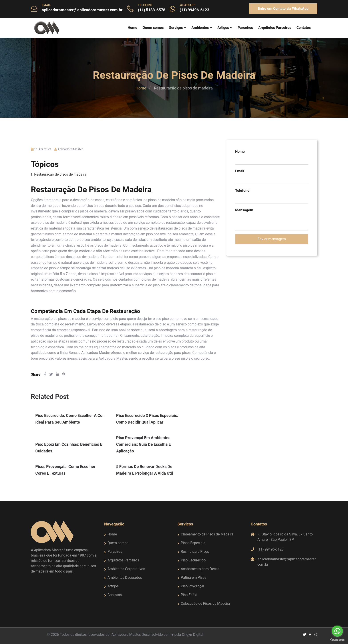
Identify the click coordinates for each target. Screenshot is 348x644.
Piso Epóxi (189, 595)
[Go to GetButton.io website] (337, 640)
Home (132, 28)
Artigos (223, 28)
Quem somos (153, 28)
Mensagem (244, 210)
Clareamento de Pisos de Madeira (207, 534)
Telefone (242, 191)
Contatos (304, 28)
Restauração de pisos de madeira (60, 174)
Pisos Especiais (193, 543)
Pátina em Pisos (194, 578)
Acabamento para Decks (200, 569)
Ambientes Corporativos (126, 569)
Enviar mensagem (272, 239)
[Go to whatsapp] (337, 631)
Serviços (176, 28)
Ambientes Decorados (125, 578)
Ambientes (200, 28)
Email (240, 171)
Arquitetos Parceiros (275, 28)
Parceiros (245, 28)
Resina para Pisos (195, 552)
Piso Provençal (192, 586)
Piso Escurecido (193, 560)
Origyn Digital (193, 635)
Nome (240, 152)
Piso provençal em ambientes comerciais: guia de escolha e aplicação (143, 444)
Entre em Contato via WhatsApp (283, 9)
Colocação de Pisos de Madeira (205, 603)
